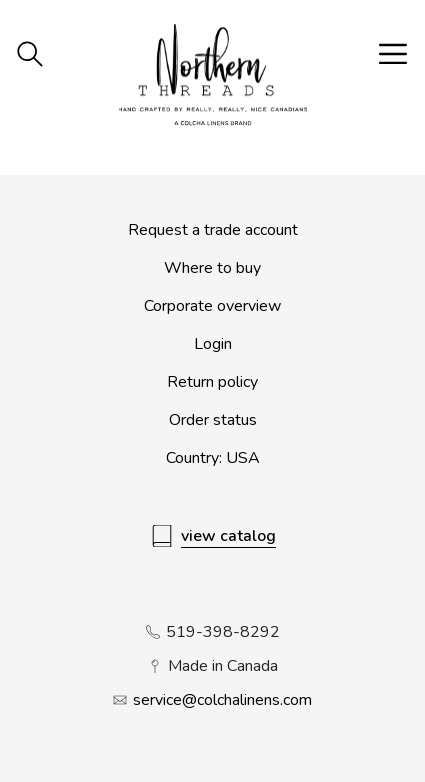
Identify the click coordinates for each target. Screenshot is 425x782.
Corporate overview (212, 306)
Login (213, 344)
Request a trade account (213, 230)
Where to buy (212, 268)
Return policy (212, 382)
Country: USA (213, 458)
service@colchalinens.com (222, 700)
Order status (213, 420)
